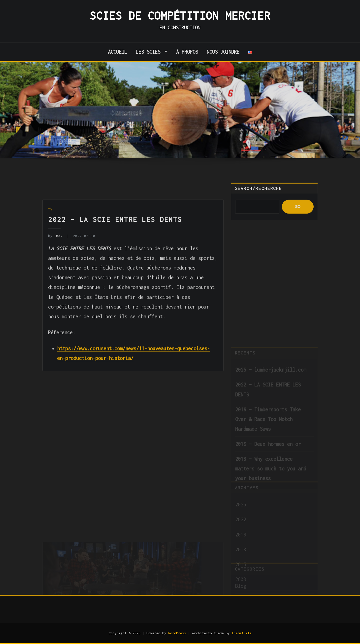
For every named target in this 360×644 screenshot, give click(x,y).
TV (50, 234)
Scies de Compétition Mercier (180, 16)
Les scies (152, 52)
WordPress (177, 633)
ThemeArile (242, 633)
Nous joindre (223, 52)
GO (298, 212)
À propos (187, 52)
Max (55, 261)
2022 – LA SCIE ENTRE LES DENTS (115, 244)
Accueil (117, 52)
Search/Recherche (259, 194)
